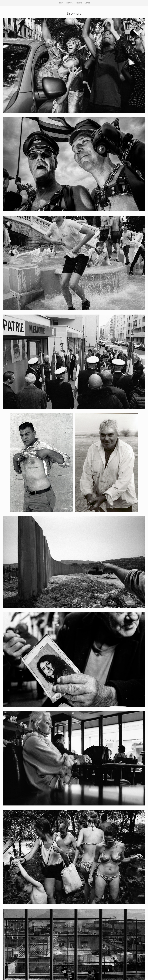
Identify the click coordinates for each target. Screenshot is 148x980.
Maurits (79, 3)
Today (61, 3)
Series (87, 3)
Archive (69, 3)
